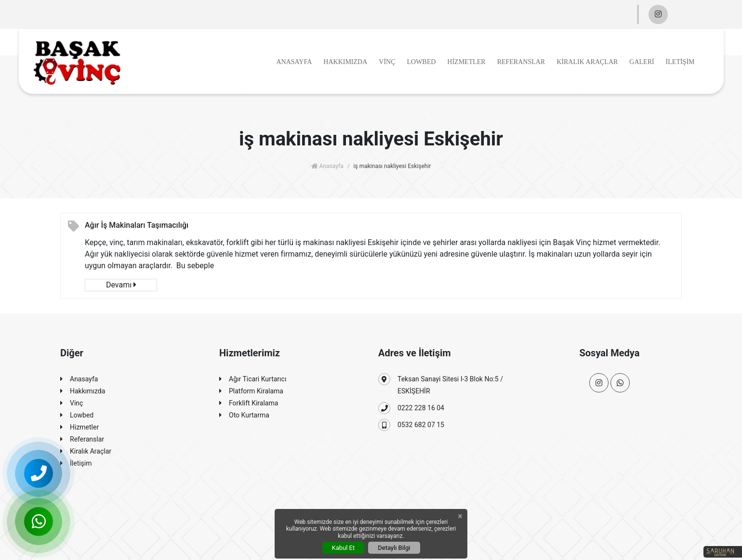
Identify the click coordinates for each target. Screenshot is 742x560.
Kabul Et (344, 548)
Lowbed (421, 62)
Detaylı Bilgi (394, 548)
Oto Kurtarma (244, 415)
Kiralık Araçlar (587, 62)
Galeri (642, 62)
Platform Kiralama (251, 391)
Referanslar (521, 62)
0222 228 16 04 (411, 408)
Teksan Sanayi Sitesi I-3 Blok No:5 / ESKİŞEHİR (441, 384)
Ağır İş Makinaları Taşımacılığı (137, 225)
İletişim (680, 62)
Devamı (121, 285)
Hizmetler (466, 62)
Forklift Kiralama (249, 403)
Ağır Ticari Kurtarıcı (253, 379)
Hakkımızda (345, 62)
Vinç (387, 62)
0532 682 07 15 (411, 425)
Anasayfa (294, 62)
